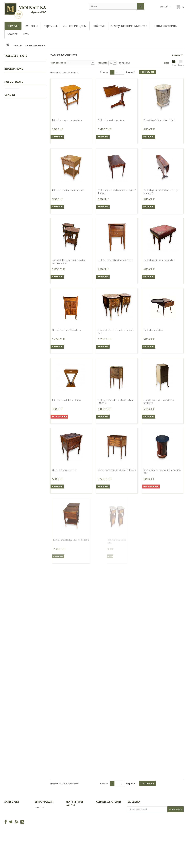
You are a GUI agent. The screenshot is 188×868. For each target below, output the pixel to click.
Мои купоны (72, 837)
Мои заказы (71, 811)
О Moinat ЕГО (12, 186)
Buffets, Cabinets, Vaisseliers (22, 137)
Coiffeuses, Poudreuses (20, 87)
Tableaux (12, 69)
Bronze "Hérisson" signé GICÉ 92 (31, 356)
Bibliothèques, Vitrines (19, 151)
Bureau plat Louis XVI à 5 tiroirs (33, 673)
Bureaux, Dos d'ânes (19, 142)
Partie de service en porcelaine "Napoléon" (33, 570)
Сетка (174, 63)
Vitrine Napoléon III (31, 596)
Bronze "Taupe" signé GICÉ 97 (33, 383)
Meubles (11, 73)
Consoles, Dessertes (19, 128)
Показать (103, 63)
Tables (12, 146)
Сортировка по (58, 63)
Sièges (12, 155)
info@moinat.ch (104, 823)
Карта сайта (41, 826)
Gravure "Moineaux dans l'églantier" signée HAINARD (33, 218)
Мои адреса (72, 827)
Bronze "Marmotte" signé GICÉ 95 (31, 409)
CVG (8, 176)
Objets (11, 160)
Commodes (14, 123)
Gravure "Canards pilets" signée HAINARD (33, 246)
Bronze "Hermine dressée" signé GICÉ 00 (34, 517)
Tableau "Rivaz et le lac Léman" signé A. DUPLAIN (33, 274)
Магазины (11, 181)
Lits (11, 82)
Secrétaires (14, 119)
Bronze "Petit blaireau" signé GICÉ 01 (33, 436)
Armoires (13, 101)
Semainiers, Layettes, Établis (22, 105)
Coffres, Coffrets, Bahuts (20, 114)
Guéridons (14, 110)
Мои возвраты (73, 815)
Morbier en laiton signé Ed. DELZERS (33, 621)
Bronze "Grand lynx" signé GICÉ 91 (32, 302)
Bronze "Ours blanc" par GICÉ (32, 329)
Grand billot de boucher (34, 647)
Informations (14, 169)
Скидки (11, 64)
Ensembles (14, 92)
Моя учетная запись (74, 803)
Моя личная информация (78, 832)
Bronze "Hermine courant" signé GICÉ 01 (33, 490)
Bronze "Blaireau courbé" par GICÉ (30, 463)
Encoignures (15, 78)
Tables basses (16, 132)
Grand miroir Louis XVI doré (33, 544)
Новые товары (14, 208)
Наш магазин (13, 198)
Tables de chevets (17, 96)
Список (181, 63)
